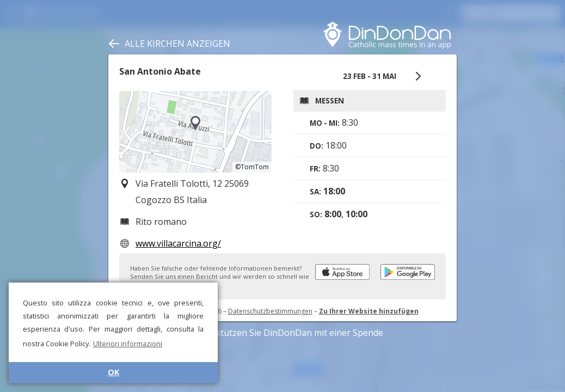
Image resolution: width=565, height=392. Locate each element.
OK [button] (113, 372)
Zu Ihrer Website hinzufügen (369, 311)
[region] (195, 132)
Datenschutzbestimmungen (270, 311)
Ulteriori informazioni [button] (128, 344)
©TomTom (252, 167)
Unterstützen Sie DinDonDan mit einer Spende (283, 333)
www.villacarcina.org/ (178, 243)
